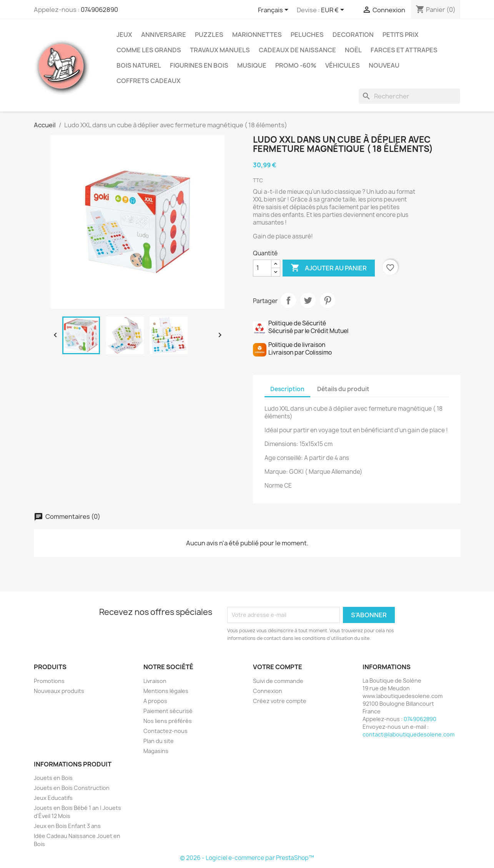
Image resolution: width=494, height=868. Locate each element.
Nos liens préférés (168, 721)
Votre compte (278, 667)
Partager (288, 300)
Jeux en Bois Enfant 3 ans (67, 826)
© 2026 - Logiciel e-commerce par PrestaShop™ (247, 858)
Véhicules (343, 65)
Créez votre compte (280, 701)
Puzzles (209, 35)
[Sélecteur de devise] (334, 10)
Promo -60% (296, 65)
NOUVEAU (384, 65)
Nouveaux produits (59, 691)
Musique (252, 65)
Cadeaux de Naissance (297, 50)
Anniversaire (164, 35)
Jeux (124, 35)
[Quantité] (262, 268)
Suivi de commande (278, 681)
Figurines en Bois (199, 65)
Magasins (156, 751)
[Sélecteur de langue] (274, 10)
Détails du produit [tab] (343, 389)
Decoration (353, 35)
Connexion (268, 691)
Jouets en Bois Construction (72, 788)
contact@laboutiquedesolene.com (408, 734)
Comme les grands (149, 50)
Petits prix (401, 35)
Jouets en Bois (53, 778)
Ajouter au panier (329, 268)
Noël (353, 50)
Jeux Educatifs (53, 798)
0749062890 (99, 10)
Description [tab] (287, 389)
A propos (155, 701)
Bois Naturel (139, 65)
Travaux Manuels (220, 50)
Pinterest (328, 300)
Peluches (307, 35)
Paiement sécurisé (168, 711)
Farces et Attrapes (404, 50)
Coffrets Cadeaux (149, 81)
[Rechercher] (409, 96)
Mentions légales (166, 691)
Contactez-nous (165, 731)
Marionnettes (257, 35)
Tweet (308, 300)
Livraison (155, 681)
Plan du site (159, 741)
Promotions (49, 681)
